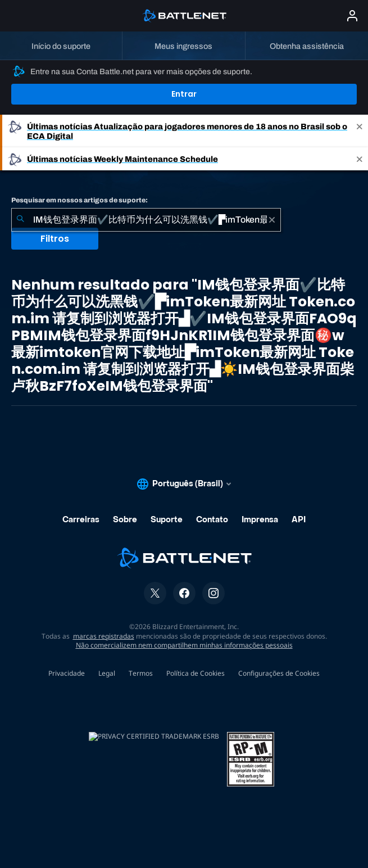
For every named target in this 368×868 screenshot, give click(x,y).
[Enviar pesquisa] (20, 220)
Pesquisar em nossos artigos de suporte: (79, 200)
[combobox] (146, 220)
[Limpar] (272, 220)
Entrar (184, 94)
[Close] (360, 131)
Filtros (55, 239)
